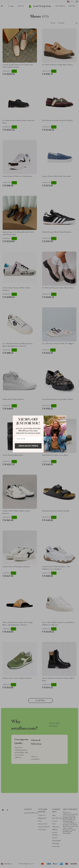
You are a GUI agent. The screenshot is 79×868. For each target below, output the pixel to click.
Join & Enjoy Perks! (28, 446)
